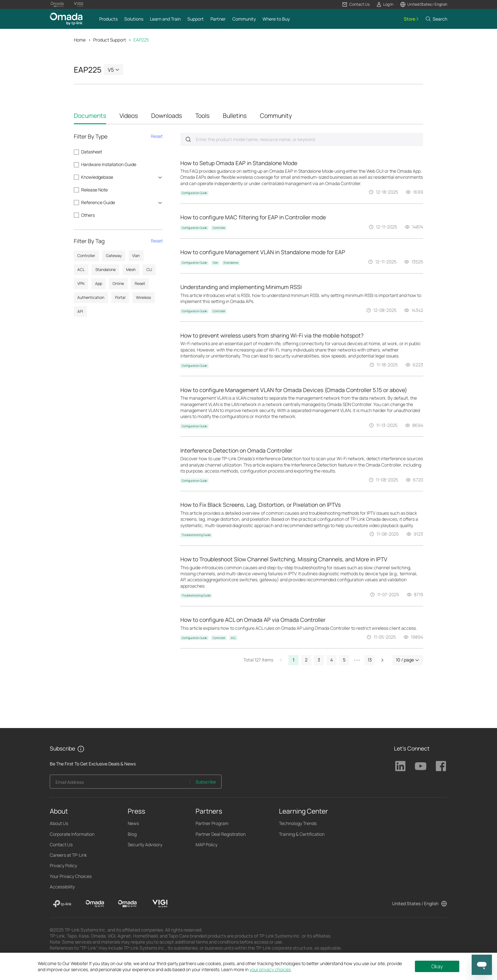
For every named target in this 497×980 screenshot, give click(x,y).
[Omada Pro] (127, 904)
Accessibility (62, 887)
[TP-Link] (62, 904)
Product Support (110, 40)
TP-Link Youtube (421, 766)
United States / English (415, 903)
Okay (437, 966)
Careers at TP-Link (68, 855)
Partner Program (212, 823)
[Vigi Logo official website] (78, 4)
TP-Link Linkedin (400, 766)
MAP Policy (207, 845)
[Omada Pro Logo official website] (57, 4)
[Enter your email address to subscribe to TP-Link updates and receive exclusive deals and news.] (120, 783)
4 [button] (332, 660)
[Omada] (95, 904)
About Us (59, 823)
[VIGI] (160, 904)
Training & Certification (302, 834)
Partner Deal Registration (221, 834)
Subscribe (206, 782)
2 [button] (306, 660)
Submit (188, 139)
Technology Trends (298, 823)
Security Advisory (145, 845)
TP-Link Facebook (441, 766)
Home (80, 40)
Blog (132, 834)
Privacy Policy (63, 865)
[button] (356, 4)
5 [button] (344, 660)
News (133, 823)
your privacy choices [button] (270, 969)
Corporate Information (72, 834)
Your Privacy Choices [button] (71, 876)
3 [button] (319, 660)
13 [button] (370, 660)
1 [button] (294, 660)
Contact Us (61, 845)
